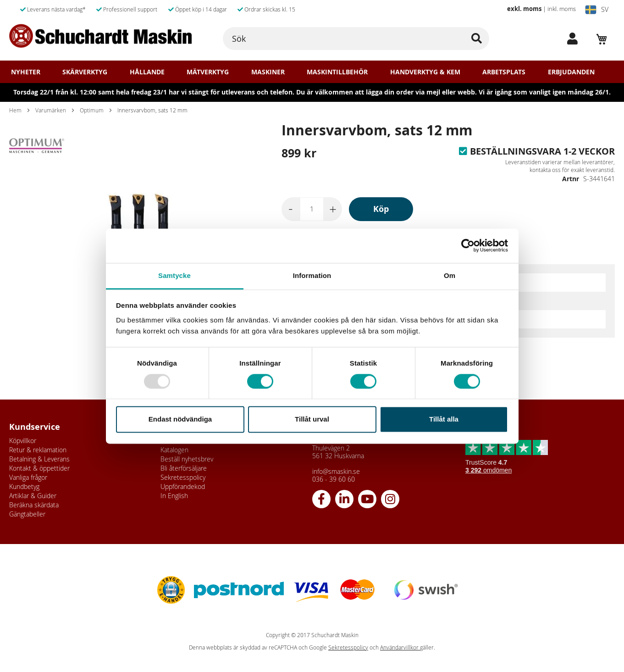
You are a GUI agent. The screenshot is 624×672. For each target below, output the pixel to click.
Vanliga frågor (28, 477)
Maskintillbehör (337, 72)
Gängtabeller (27, 514)
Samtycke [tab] (174, 275)
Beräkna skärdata (34, 505)
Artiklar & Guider (33, 496)
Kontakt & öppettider (39, 468)
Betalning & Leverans (39, 459)
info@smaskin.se (336, 471)
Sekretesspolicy (183, 477)
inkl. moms (562, 9)
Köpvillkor (23, 441)
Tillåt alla (444, 419)
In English (174, 496)
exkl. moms (524, 9)
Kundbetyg (24, 486)
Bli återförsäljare (184, 468)
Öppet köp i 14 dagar (198, 9)
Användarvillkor (400, 647)
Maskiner (268, 72)
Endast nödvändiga (180, 419)
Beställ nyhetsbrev (187, 459)
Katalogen (174, 450)
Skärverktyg (85, 72)
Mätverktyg (208, 72)
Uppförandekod (183, 486)
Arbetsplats (504, 72)
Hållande (147, 72)
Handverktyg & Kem (425, 72)
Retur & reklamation (38, 450)
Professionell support (127, 9)
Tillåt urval (312, 419)
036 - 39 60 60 (334, 479)
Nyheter (26, 72)
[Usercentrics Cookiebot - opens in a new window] (468, 245)
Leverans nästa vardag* (53, 9)
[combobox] (356, 39)
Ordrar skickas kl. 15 (266, 9)
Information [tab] (312, 275)
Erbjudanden (571, 72)
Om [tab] (450, 275)
